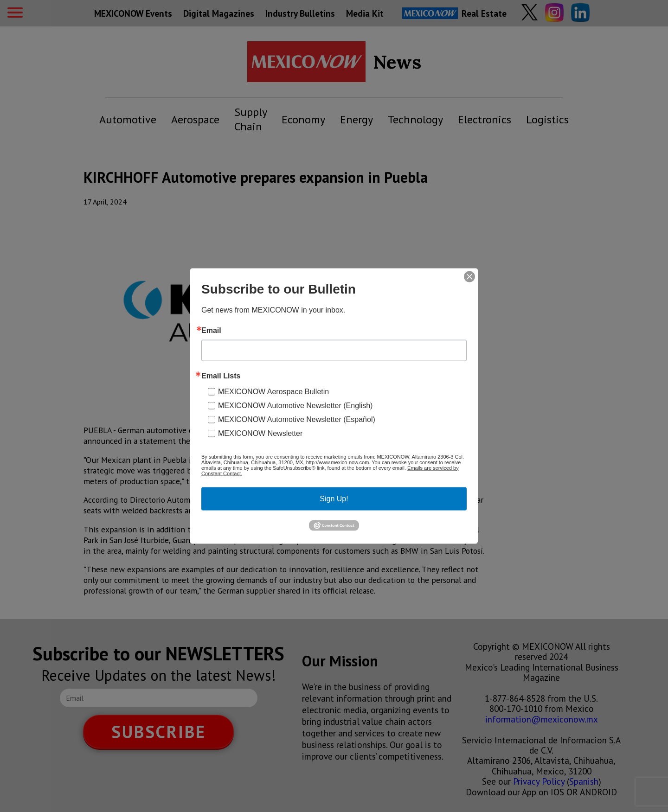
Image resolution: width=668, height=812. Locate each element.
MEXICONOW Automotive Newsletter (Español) (297, 419)
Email (211, 330)
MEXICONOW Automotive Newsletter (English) (295, 405)
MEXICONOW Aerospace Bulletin (273, 391)
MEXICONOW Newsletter (260, 433)
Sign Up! (334, 498)
